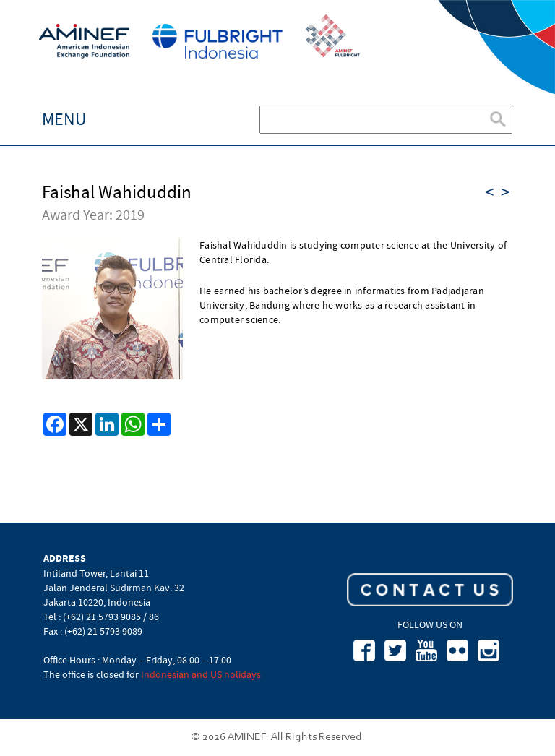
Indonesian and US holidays (201, 674)
